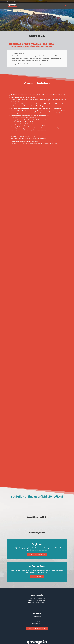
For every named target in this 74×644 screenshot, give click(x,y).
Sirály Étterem (37, 591)
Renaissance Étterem (37, 594)
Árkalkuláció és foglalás (37, 529)
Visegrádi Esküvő (37, 598)
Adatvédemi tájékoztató (39, 627)
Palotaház (37, 596)
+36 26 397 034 (14, 2)
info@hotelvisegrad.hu (39, 575)
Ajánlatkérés (37, 552)
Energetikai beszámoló (37, 629)
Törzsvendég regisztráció (37, 603)
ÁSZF (29, 627)
